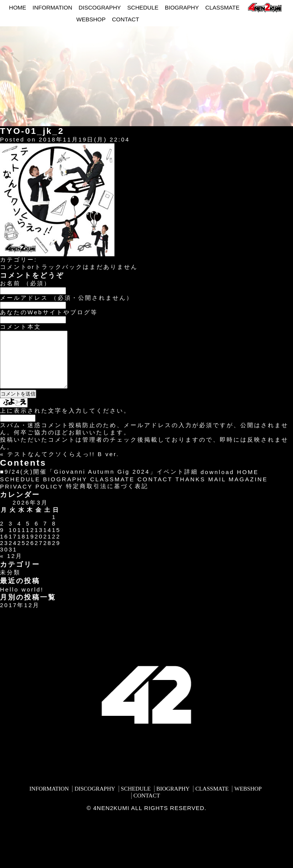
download (217, 483)
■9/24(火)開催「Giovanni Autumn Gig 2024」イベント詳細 (99, 483)
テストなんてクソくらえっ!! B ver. (63, 465)
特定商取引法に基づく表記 (107, 497)
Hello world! (22, 601)
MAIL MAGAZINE (238, 491)
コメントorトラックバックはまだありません (69, 267)
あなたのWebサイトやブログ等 (49, 312)
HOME (18, 7)
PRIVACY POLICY (32, 498)
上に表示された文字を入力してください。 (65, 422)
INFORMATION (52, 7)
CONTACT (125, 19)
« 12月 (11, 567)
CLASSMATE (222, 7)
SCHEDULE (143, 7)
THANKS (191, 491)
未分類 (10, 584)
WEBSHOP (91, 19)
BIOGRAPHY (182, 7)
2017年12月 (20, 616)
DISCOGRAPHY (100, 7)
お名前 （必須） (25, 283)
